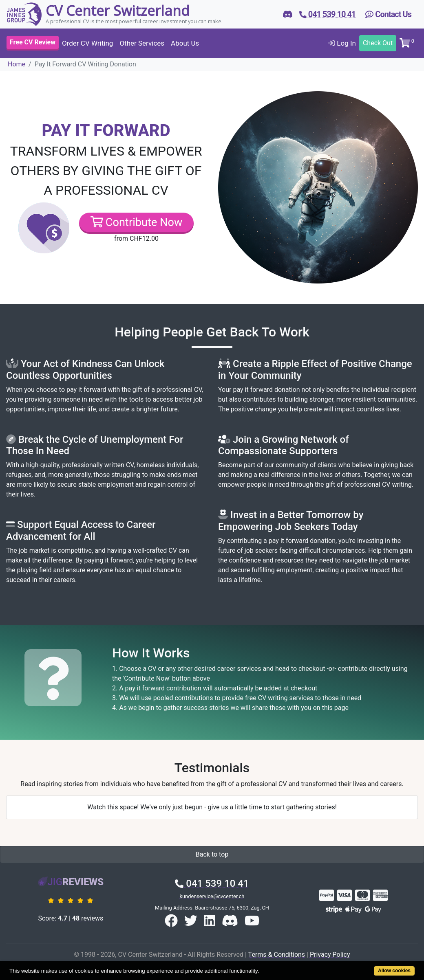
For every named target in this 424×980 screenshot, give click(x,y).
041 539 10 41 (212, 883)
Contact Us (388, 14)
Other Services (142, 43)
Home (17, 64)
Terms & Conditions (277, 955)
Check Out (378, 43)
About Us (185, 43)
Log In (342, 43)
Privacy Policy (330, 955)
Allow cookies (394, 971)
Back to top (212, 854)
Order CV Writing (87, 43)
